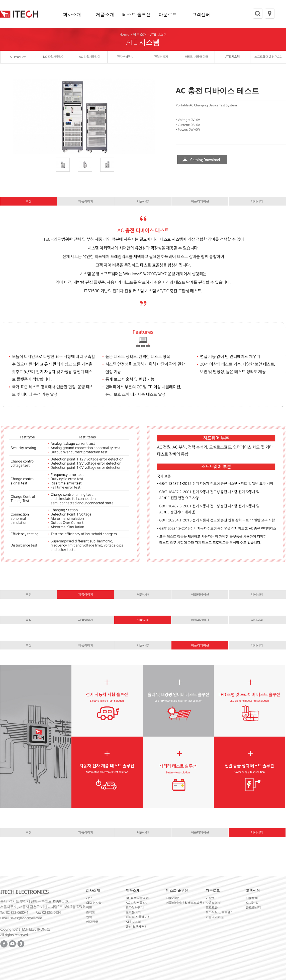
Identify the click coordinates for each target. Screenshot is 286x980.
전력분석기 (133, 912)
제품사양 (143, 201)
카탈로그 (212, 898)
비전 (89, 907)
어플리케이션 (200, 201)
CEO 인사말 (94, 902)
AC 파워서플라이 (137, 902)
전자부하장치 (135, 907)
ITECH (19, 15)
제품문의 (252, 898)
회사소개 (72, 14)
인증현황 (92, 921)
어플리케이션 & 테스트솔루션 (186, 902)
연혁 (89, 917)
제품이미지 (86, 201)
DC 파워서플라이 (137, 898)
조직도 (90, 912)
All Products (18, 57)
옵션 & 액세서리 (137, 926)
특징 (29, 201)
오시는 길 (252, 902)
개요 (89, 898)
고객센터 (201, 14)
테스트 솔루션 (136, 14)
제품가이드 (173, 898)
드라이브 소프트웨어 (220, 912)
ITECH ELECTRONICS (24, 892)
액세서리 (257, 201)
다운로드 (168, 14)
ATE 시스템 (159, 35)
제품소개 (105, 14)
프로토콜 (212, 907)
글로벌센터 (253, 907)
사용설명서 (213, 902)
